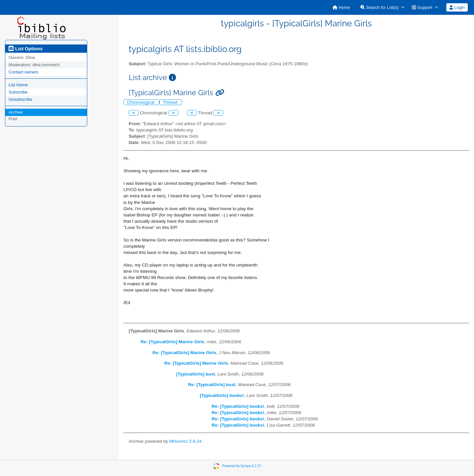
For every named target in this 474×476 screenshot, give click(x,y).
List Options (26, 49)
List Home (18, 85)
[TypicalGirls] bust (196, 374)
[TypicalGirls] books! (222, 395)
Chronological (141, 102)
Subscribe (18, 92)
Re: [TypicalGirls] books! (238, 406)
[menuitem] (341, 7)
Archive (16, 112)
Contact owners (23, 72)
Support (422, 7)
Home (341, 7)
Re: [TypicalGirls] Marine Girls (172, 342)
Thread (171, 102)
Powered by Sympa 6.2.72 (241, 466)
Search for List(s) (380, 7)
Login (457, 7)
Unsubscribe (20, 99)
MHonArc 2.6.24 (185, 441)
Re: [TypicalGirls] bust (212, 385)
